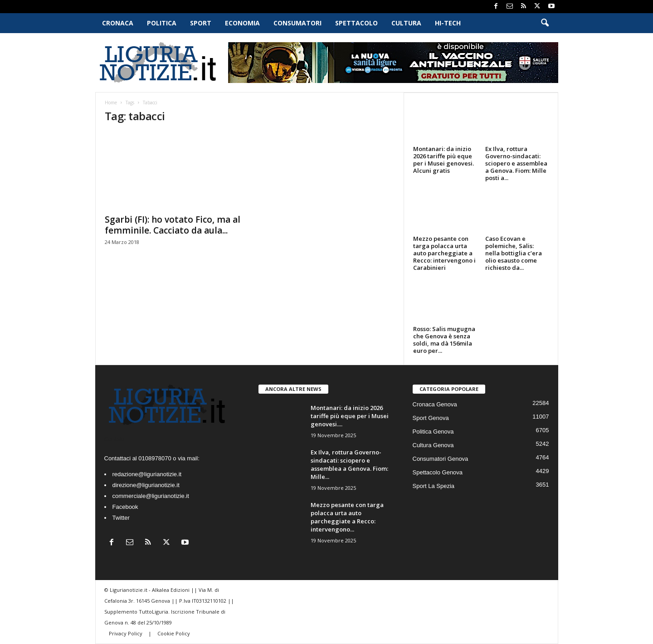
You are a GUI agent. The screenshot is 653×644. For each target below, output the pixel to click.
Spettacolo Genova (438, 472)
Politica (162, 23)
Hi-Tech (448, 23)
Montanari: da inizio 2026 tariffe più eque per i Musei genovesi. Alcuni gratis (443, 160)
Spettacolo (356, 23)
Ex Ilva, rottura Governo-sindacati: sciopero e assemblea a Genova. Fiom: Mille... (349, 464)
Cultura (406, 23)
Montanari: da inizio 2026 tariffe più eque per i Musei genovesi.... (350, 416)
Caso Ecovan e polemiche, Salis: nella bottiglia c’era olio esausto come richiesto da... (514, 253)
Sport (201, 23)
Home (111, 102)
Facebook (125, 507)
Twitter (121, 518)
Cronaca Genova (435, 404)
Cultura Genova (433, 445)
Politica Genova (433, 432)
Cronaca (118, 23)
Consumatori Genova (441, 459)
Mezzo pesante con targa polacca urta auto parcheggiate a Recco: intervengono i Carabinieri (444, 253)
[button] (545, 23)
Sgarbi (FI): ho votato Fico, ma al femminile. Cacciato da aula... (173, 225)
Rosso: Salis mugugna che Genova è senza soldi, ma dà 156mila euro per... (444, 340)
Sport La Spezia (434, 486)
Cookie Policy (174, 633)
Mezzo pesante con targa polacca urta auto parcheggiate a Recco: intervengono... (347, 517)
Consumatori (297, 23)
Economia (242, 23)
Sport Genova (431, 418)
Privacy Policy (126, 633)
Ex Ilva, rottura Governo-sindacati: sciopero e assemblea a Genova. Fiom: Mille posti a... (516, 163)
